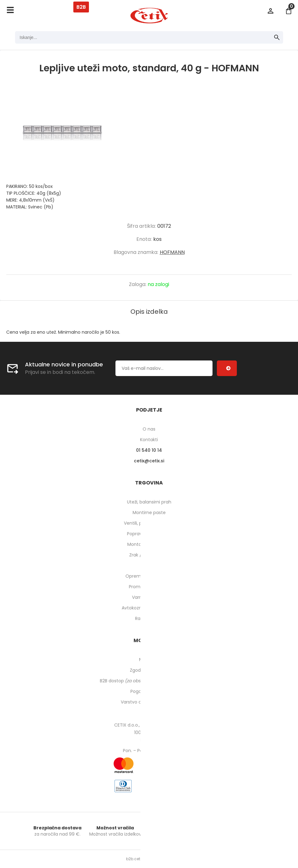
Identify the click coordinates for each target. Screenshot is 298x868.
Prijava (271, 11)
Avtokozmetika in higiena (149, 608)
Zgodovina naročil (149, 670)
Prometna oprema (149, 587)
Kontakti (149, 440)
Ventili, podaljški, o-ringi (149, 523)
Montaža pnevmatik (149, 544)
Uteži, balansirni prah (149, 502)
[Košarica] (289, 11)
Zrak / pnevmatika (149, 555)
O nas (149, 429)
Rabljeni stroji (149, 618)
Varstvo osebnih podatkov (149, 702)
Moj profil (149, 660)
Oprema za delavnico (149, 576)
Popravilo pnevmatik (149, 534)
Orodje (149, 565)
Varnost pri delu (149, 597)
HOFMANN (172, 252)
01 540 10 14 (149, 450)
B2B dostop (149, 681)
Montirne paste (149, 513)
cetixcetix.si (149, 461)
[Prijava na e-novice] (227, 368)
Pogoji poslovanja (149, 691)
